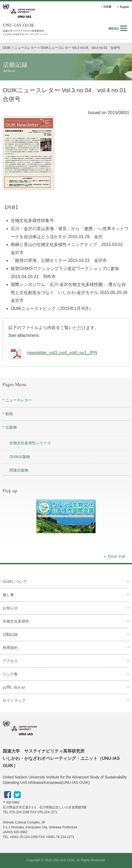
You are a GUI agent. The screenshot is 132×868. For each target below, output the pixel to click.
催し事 (8, 595)
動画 (9, 414)
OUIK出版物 (20, 457)
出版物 (11, 427)
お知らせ (10, 608)
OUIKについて (15, 582)
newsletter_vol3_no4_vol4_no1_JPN (53, 353)
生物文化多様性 (16, 621)
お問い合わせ (14, 687)
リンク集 (10, 674)
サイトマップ (14, 700)
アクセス (10, 661)
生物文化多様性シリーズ (30, 443)
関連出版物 (19, 470)
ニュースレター (19, 400)
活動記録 (10, 634)
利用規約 (10, 648)
